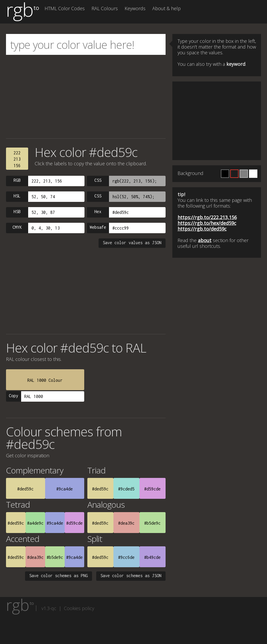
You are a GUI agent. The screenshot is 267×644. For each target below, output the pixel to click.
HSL (17, 196)
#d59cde (152, 489)
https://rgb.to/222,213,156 (207, 217)
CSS (98, 180)
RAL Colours (105, 8)
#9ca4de (65, 489)
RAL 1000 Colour (45, 380)
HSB (17, 212)
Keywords (135, 8)
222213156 (17, 159)
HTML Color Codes (65, 8)
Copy (14, 396)
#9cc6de (126, 557)
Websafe (98, 227)
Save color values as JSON (132, 243)
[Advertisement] (86, 97)
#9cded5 (126, 489)
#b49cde (152, 557)
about (205, 240)
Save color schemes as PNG (59, 576)
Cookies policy (79, 608)
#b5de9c (152, 523)
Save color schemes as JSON (131, 576)
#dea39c (126, 523)
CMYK (17, 227)
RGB (17, 180)
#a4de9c (35, 523)
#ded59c (25, 489)
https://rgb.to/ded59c (202, 229)
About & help (166, 8)
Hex (98, 212)
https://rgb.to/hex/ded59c (207, 223)
